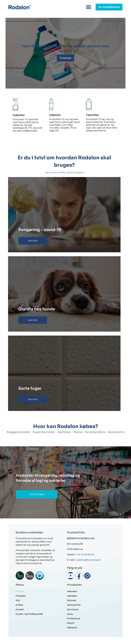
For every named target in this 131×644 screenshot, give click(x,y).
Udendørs (72, 596)
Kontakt (20, 609)
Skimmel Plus (74, 605)
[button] (87, 7)
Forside (19, 591)
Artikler (19, 605)
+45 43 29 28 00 (85, 555)
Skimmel (71, 600)
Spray (70, 614)
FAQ (18, 600)
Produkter (65, 58)
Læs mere (33, 241)
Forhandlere (37, 494)
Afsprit (71, 623)
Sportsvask (73, 609)
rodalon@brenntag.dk (88, 560)
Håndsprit (72, 628)
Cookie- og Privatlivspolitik (29, 614)
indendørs (72, 591)
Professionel (74, 619)
